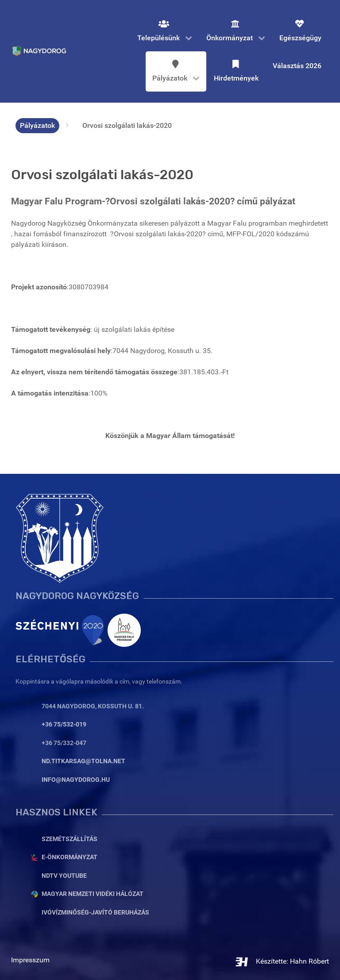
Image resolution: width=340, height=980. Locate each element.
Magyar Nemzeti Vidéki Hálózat (93, 894)
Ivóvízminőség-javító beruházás (95, 913)
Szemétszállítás (70, 839)
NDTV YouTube (64, 876)
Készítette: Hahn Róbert (282, 961)
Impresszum (30, 960)
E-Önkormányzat (70, 857)
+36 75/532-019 (64, 724)
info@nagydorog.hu (76, 780)
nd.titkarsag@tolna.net (83, 761)
